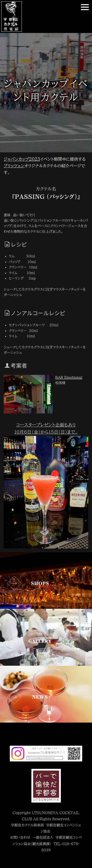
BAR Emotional (69, 378)
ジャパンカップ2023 (22, 159)
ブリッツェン (14, 166)
